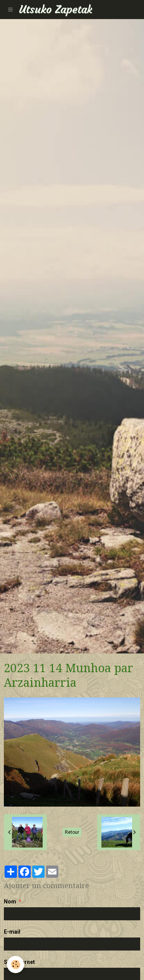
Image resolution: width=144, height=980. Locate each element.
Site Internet (19, 962)
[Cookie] (16, 964)
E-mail (12, 932)
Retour (72, 832)
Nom (10, 902)
